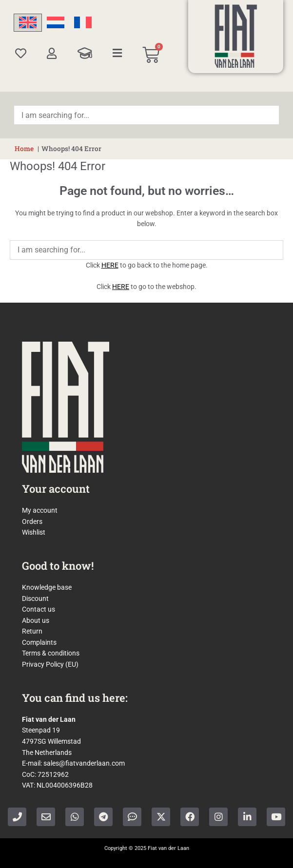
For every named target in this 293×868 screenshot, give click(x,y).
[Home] (236, 36)
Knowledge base (47, 587)
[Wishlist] (21, 53)
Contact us (39, 609)
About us (36, 620)
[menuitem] (28, 23)
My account (40, 510)
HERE (110, 265)
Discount (35, 598)
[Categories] (117, 53)
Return (32, 631)
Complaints (39, 642)
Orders (32, 521)
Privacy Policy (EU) (50, 664)
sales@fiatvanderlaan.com (84, 763)
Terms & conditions (51, 653)
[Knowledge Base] (85, 53)
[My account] (52, 53)
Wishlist (34, 532)
